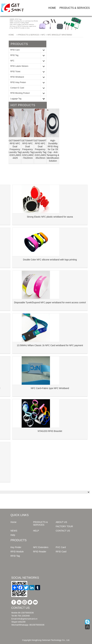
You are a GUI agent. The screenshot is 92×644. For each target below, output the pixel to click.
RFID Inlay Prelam (18, 82)
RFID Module (17, 552)
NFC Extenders (41, 547)
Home (13, 522)
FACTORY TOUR (64, 526)
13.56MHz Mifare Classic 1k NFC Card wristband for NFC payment (50, 345)
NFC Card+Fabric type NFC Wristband (50, 388)
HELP (36, 531)
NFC (43, 35)
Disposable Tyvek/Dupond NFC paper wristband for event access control (50, 302)
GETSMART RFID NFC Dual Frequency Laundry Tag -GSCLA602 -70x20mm (28, 149)
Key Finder (16, 547)
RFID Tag (14, 55)
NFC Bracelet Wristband (60, 35)
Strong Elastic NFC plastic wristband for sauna (50, 217)
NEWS (14, 531)
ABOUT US (61, 522)
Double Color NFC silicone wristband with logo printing (50, 260)
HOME (52, 8)
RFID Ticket (15, 72)
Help (13, 535)
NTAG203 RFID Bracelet (50, 431)
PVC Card (61, 547)
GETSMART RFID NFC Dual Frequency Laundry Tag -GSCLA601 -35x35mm (40, 149)
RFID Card (15, 50)
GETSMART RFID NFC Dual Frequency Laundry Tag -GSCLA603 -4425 (15, 149)
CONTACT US (63, 531)
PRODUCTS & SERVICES (75, 8)
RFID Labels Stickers (19, 66)
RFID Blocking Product (20, 93)
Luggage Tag (16, 99)
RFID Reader (40, 552)
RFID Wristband (17, 77)
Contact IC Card (17, 88)
